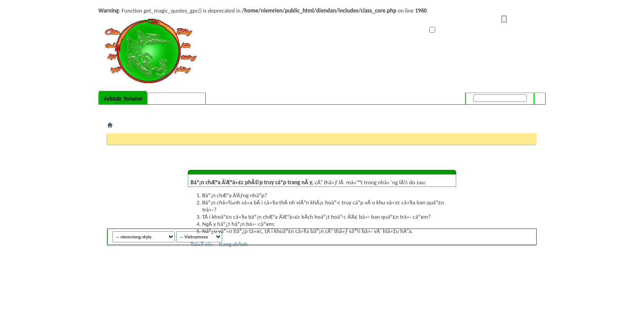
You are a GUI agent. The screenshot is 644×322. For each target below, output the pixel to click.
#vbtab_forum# (123, 99)
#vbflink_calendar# (164, 110)
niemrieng (515, 235)
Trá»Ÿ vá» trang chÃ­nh (219, 244)
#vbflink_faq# (124, 110)
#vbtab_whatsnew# (176, 99)
